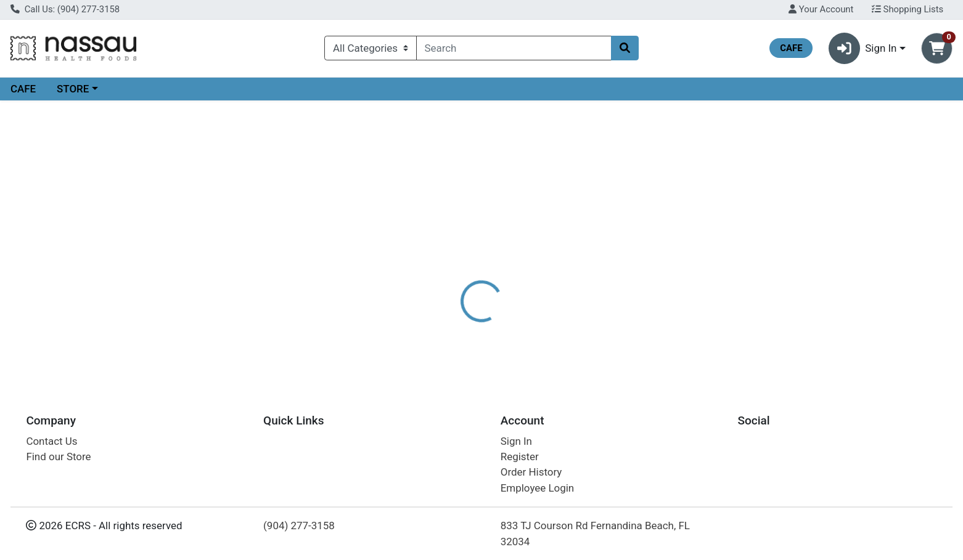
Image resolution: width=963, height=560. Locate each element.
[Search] (514, 48)
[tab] (436, 267)
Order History (531, 472)
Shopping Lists (908, 9)
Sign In (516, 441)
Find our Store (58, 457)
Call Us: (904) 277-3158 (65, 9)
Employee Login (537, 488)
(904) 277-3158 (299, 526)
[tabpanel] (682, 322)
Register (520, 457)
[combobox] (514, 48)
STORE (73, 89)
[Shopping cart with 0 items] (937, 48)
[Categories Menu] (370, 48)
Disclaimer (494, 268)
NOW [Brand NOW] (544, 317)
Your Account (821, 9)
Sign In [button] (863, 48)
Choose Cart (827, 197)
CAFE (23, 89)
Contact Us (51, 441)
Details (436, 268)
